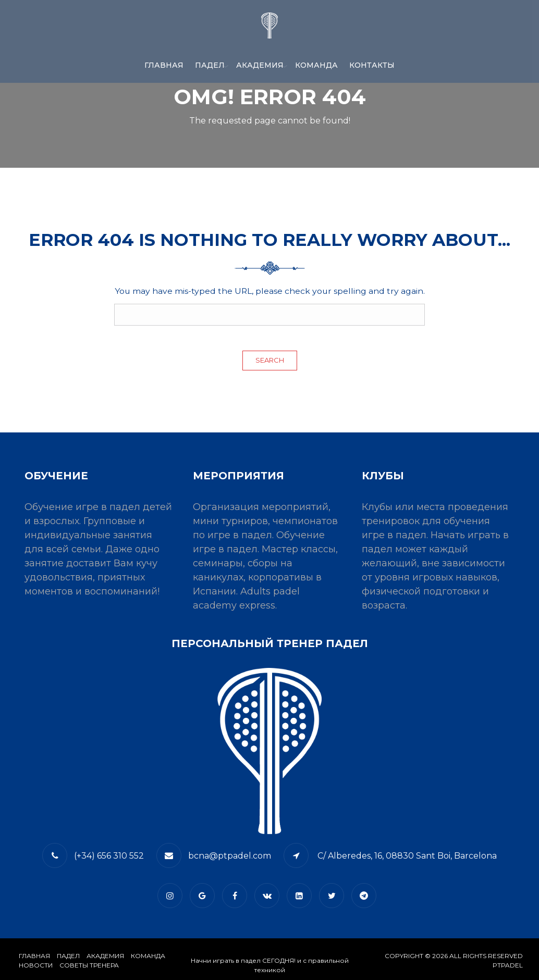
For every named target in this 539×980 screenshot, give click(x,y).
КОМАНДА (316, 65)
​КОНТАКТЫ (372, 65)
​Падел (68, 956)
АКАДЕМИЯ (260, 65)
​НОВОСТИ (36, 965)
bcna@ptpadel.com (230, 856)
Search (270, 360)
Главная (164, 65)
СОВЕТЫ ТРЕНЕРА (89, 965)
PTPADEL (508, 965)
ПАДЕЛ (210, 65)
